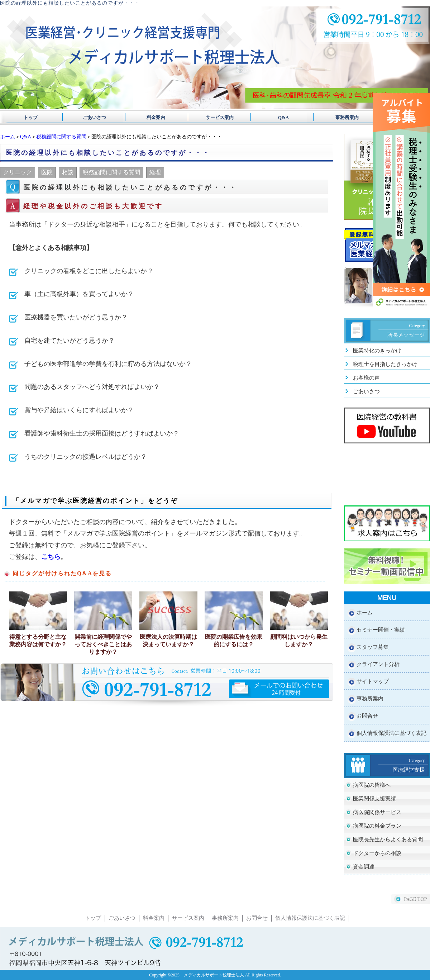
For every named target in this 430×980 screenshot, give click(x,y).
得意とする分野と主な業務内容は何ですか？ (38, 641)
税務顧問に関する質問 (61, 137)
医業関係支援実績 (374, 799)
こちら (51, 557)
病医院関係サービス (377, 812)
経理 (155, 172)
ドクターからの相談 (377, 853)
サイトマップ (373, 681)
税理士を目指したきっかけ (385, 364)
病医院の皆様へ (372, 785)
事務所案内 (338, 117)
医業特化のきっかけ (377, 351)
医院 (47, 172)
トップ (31, 117)
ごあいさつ (92, 117)
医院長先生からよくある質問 (388, 839)
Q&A (276, 117)
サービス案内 (215, 117)
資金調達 (364, 867)
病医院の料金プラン (377, 826)
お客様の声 (366, 378)
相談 (68, 172)
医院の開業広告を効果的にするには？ (234, 641)
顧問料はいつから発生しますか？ (299, 641)
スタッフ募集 (373, 647)
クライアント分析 (378, 664)
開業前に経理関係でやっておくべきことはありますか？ (103, 644)
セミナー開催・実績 (381, 630)
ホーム (8, 137)
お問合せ (367, 716)
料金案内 (154, 117)
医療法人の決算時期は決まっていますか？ (168, 641)
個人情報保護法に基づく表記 (391, 733)
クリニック (18, 172)
